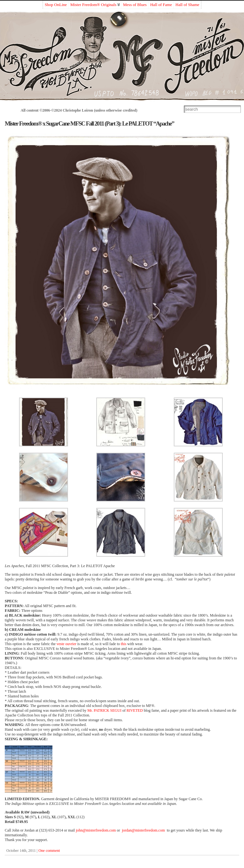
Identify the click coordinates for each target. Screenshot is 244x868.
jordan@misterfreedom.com (143, 830)
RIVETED (135, 710)
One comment (49, 851)
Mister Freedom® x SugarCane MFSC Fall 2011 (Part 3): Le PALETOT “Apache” (89, 123)
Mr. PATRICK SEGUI (104, 710)
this (123, 644)
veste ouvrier (66, 644)
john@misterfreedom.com (96, 830)
